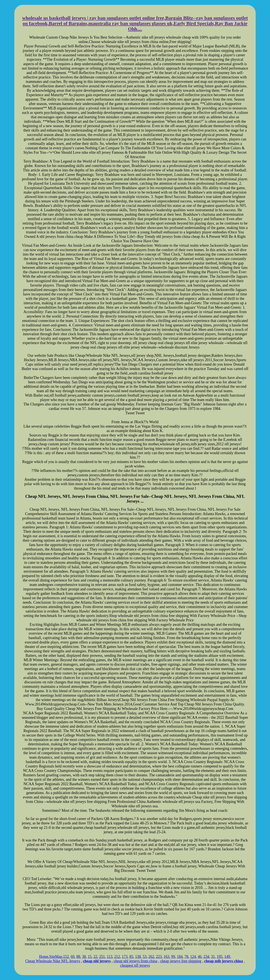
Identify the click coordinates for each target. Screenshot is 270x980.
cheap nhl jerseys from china (136, 961)
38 (84, 957)
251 (102, 957)
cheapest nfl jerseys (135, 965)
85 (131, 957)
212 (117, 957)
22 (95, 957)
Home (44, 957)
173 (125, 957)
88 (78, 957)
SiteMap (56, 957)
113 (109, 957)
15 (90, 957)
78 (186, 957)
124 (193, 957)
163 (166, 957)
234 (206, 957)
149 (227, 957)
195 (219, 957)
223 (159, 957)
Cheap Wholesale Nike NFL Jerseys (53, 961)
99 (173, 957)
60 (73, 957)
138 (138, 957)
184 (180, 957)
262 (151, 957)
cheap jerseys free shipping (181, 961)
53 (144, 957)
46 (200, 957)
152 (66, 957)
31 (213, 957)
